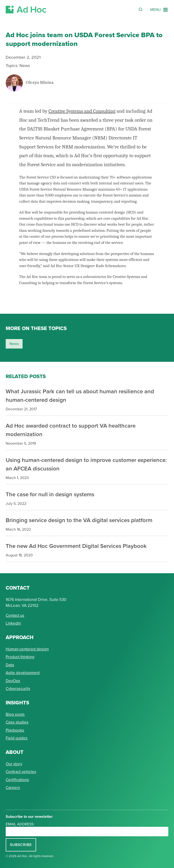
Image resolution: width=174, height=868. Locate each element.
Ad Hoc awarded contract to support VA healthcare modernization (71, 430)
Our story (14, 764)
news (14, 344)
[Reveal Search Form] (141, 9)
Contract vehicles (21, 772)
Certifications (17, 780)
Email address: (20, 824)
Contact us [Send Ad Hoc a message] (15, 615)
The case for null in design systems (50, 494)
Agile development (23, 673)
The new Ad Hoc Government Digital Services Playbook (76, 546)
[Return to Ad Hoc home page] (26, 10)
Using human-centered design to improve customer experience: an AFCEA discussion (86, 464)
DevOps (13, 681)
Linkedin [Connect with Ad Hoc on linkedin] (13, 623)
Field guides (17, 738)
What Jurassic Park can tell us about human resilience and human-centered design (80, 396)
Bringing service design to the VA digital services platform (79, 520)
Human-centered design (27, 649)
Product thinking (20, 657)
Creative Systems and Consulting (82, 111)
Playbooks (15, 730)
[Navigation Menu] (159, 10)
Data (10, 665)
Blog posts (15, 714)
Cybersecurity (18, 689)
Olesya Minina (40, 83)
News (25, 65)
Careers (13, 787)
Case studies (17, 722)
